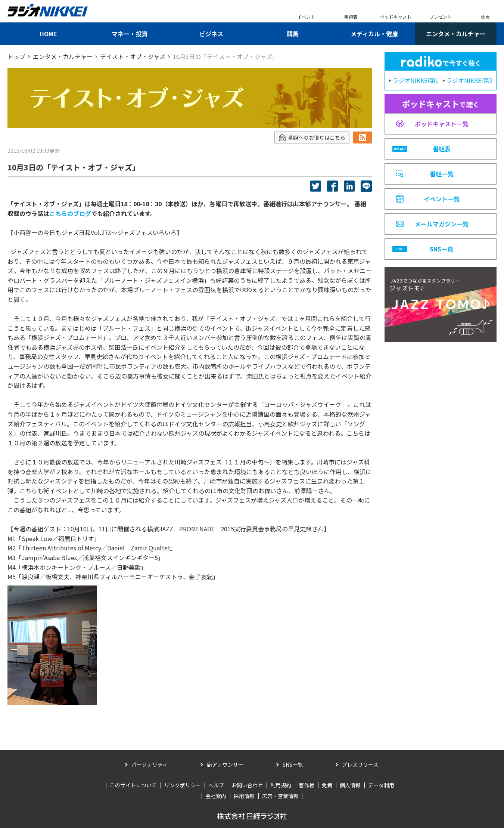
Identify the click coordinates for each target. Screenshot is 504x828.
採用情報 (244, 796)
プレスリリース (360, 764)
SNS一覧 (293, 764)
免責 (327, 785)
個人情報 (350, 785)
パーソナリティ (150, 764)
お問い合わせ (247, 785)
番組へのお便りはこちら (312, 138)
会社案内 (216, 796)
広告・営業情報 (280, 796)
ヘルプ (216, 785)
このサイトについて (133, 785)
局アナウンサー (225, 764)
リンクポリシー (183, 785)
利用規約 (281, 785)
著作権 (307, 785)
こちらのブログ (70, 213)
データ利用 (381, 785)
